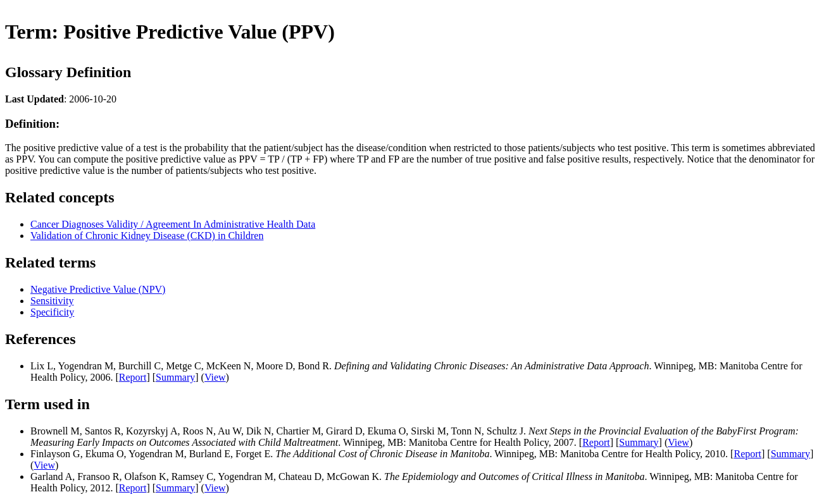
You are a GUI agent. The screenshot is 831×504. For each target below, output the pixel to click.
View (215, 377)
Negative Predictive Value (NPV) (98, 289)
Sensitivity (52, 301)
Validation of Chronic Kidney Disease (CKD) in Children (147, 236)
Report (133, 377)
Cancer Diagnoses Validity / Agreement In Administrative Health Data (173, 224)
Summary (175, 377)
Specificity (52, 312)
